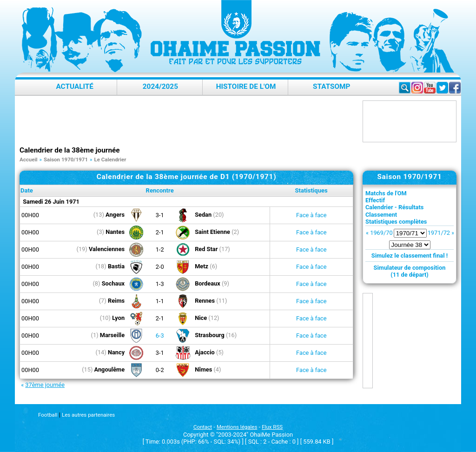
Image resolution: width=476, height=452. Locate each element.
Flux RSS (272, 427)
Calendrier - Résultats (394, 207)
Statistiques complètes (396, 222)
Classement (381, 215)
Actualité (75, 86)
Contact (203, 427)
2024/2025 (160, 86)
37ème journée (45, 385)
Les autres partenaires (88, 415)
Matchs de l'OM (386, 193)
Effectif (375, 200)
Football (48, 415)
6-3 (160, 336)
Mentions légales (237, 427)
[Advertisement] (189, 121)
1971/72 (439, 233)
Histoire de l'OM (246, 86)
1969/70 (381, 233)
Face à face (311, 215)
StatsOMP (331, 86)
